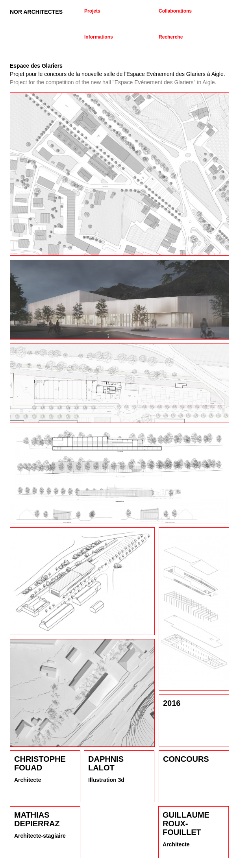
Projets (92, 11)
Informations (99, 37)
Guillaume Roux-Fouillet (186, 824)
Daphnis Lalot (106, 763)
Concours (186, 759)
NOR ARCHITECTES (36, 12)
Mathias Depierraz (37, 819)
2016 (172, 703)
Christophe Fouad (40, 763)
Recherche (171, 37)
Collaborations (175, 11)
